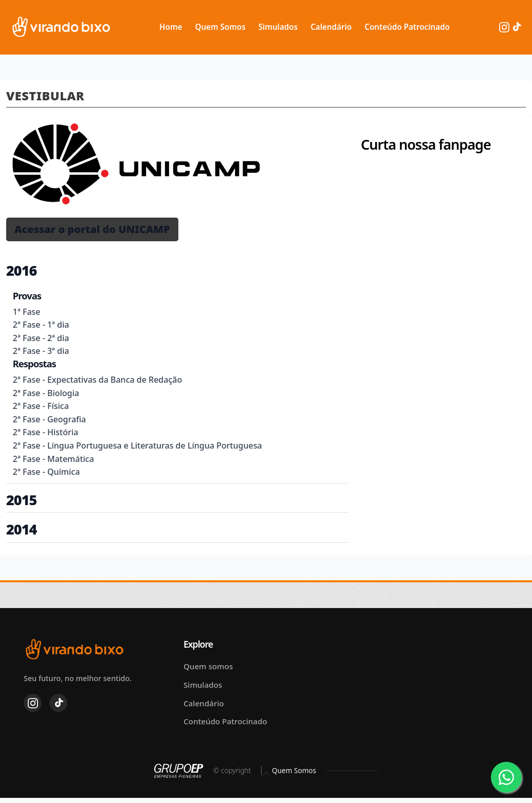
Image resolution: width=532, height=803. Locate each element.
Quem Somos (220, 27)
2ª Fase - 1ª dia (41, 325)
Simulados (278, 27)
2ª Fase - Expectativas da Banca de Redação (97, 380)
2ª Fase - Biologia (46, 393)
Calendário (331, 27)
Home (171, 27)
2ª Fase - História (45, 432)
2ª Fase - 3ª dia (41, 351)
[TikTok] (517, 26)
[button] (92, 229)
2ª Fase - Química (47, 472)
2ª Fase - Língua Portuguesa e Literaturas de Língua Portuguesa (137, 445)
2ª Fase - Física (41, 406)
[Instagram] (505, 26)
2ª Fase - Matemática (53, 459)
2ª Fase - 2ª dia (41, 338)
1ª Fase (27, 312)
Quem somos (208, 666)
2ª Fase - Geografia (49, 419)
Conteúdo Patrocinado (407, 27)
